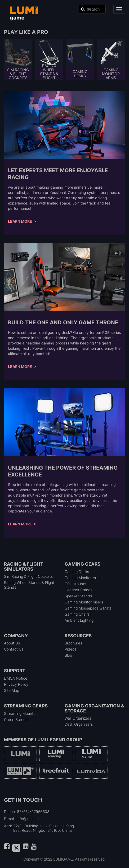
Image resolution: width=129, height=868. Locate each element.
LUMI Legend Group (58, 740)
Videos (70, 649)
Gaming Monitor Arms (83, 578)
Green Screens (17, 719)
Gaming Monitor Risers (84, 602)
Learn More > (22, 221)
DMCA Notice (16, 678)
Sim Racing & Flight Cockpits (28, 576)
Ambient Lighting (79, 620)
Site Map (12, 690)
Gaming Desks (77, 572)
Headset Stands (79, 590)
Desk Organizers (79, 724)
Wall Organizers (78, 718)
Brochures (73, 643)
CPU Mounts (75, 584)
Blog (68, 655)
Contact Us (14, 649)
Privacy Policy (16, 684)
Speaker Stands (78, 596)
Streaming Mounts (20, 713)
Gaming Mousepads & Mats (88, 608)
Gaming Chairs (77, 614)
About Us (12, 643)
